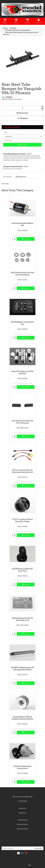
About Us (22, 808)
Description (8, 177)
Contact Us (23, 813)
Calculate (22, 145)
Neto (30, 865)
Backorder (22, 113)
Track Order (23, 801)
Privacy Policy (22, 824)
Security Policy (22, 829)
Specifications (21, 177)
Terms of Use (23, 820)
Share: (7, 97)
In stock (26, 239)
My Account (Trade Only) (23, 797)
